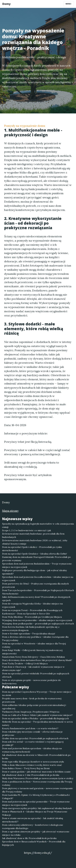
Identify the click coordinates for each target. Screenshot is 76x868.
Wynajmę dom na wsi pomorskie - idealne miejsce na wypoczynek (37, 620)
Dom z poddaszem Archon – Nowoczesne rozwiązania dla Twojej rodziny (37, 783)
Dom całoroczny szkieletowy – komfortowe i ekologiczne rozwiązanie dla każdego (33, 827)
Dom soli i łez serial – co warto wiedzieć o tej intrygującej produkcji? (33, 743)
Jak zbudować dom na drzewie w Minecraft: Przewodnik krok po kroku (36, 757)
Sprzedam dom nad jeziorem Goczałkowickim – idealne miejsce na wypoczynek (38, 579)
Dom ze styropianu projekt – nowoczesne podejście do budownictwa (31, 682)
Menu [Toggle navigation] (69, 4)
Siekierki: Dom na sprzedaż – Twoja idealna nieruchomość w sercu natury (37, 723)
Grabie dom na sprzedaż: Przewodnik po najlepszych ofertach (35, 738)
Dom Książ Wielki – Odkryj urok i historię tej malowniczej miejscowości (32, 652)
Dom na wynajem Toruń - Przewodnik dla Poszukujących (32, 610)
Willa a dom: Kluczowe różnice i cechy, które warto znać (32, 765)
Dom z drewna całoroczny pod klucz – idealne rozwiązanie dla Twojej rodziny (35, 639)
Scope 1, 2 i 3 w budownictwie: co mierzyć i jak (27, 530)
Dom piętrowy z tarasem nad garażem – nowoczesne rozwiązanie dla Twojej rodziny (37, 790)
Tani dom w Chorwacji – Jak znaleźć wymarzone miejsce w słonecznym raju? (33, 668)
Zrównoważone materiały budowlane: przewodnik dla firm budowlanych (33, 535)
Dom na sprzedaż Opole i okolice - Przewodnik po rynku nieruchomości (32, 549)
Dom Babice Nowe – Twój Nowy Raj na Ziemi (26, 768)
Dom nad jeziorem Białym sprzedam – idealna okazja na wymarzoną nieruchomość (32, 750)
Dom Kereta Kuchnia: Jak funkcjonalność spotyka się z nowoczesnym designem (31, 629)
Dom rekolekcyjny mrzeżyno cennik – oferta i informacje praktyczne (32, 733)
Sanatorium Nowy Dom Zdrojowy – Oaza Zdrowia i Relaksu (33, 657)
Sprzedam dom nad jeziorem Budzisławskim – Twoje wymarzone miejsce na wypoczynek (37, 565)
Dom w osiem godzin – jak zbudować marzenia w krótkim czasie (36, 772)
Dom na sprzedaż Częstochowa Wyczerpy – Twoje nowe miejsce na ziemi (37, 693)
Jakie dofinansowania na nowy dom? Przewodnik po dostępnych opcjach (36, 599)
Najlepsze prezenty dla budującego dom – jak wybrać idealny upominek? (34, 572)
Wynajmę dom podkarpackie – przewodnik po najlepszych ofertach (38, 624)
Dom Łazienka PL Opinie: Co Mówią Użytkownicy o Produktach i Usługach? (36, 797)
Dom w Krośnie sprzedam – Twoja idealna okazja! (29, 634)
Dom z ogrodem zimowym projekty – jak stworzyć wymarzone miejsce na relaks (36, 833)
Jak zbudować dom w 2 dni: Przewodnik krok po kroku (31, 775)
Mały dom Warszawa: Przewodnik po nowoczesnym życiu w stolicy (38, 778)
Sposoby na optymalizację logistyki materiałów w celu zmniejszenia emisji (38, 525)
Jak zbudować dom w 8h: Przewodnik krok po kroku (29, 838)
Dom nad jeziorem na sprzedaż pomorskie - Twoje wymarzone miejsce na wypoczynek (36, 803)
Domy (6, 4)
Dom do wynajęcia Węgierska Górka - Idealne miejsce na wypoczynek (32, 605)
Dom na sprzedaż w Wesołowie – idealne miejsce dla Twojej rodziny (34, 645)
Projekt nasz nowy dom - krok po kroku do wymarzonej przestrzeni (32, 700)
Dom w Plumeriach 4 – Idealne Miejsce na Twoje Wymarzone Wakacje (35, 813)
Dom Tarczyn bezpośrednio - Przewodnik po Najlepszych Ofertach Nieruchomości (38, 592)
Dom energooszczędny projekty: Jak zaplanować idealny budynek (37, 808)
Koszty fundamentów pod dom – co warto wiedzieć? (30, 728)
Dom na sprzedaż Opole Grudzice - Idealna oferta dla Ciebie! (35, 554)
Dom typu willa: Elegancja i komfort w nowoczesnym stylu (33, 762)
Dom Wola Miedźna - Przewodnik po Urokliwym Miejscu (32, 617)
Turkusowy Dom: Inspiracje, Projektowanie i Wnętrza (31, 712)
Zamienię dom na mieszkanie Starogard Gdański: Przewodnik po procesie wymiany (36, 559)
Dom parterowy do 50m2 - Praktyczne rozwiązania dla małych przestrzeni (35, 585)
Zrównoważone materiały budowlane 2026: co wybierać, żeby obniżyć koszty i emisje (35, 542)
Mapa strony (10, 511)
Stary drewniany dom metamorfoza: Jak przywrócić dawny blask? (37, 660)
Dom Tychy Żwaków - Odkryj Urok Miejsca (25, 663)
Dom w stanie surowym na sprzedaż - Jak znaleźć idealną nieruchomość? (33, 820)
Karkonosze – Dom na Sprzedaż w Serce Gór (26, 614)
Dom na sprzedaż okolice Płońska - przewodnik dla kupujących (35, 718)
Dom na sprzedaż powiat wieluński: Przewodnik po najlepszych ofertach (36, 675)
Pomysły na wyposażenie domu (25, 126)
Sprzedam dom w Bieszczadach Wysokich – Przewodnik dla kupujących (34, 843)
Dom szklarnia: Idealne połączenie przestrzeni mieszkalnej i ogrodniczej (34, 707)
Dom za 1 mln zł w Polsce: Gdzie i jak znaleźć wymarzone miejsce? (37, 715)
